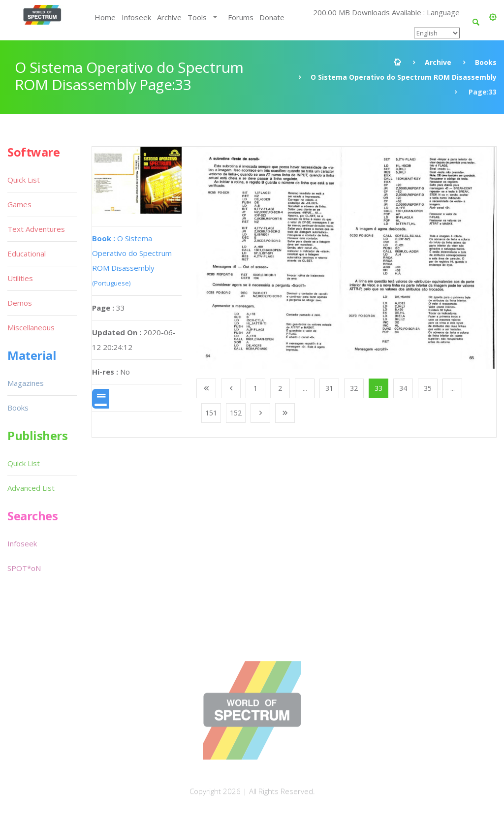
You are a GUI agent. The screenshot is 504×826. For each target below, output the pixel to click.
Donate (272, 17)
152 (236, 413)
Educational (27, 254)
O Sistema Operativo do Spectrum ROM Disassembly (404, 77)
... (305, 388)
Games (19, 204)
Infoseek (136, 17)
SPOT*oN (24, 568)
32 (354, 388)
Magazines (26, 383)
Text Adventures (36, 229)
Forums (241, 17)
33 (378, 388)
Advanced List (31, 488)
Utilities (20, 278)
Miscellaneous (31, 327)
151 (211, 413)
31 (329, 388)
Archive (169, 17)
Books (486, 62)
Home (105, 17)
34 (403, 388)
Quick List (24, 180)
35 (428, 388)
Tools (197, 17)
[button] (493, 17)
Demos (20, 303)
